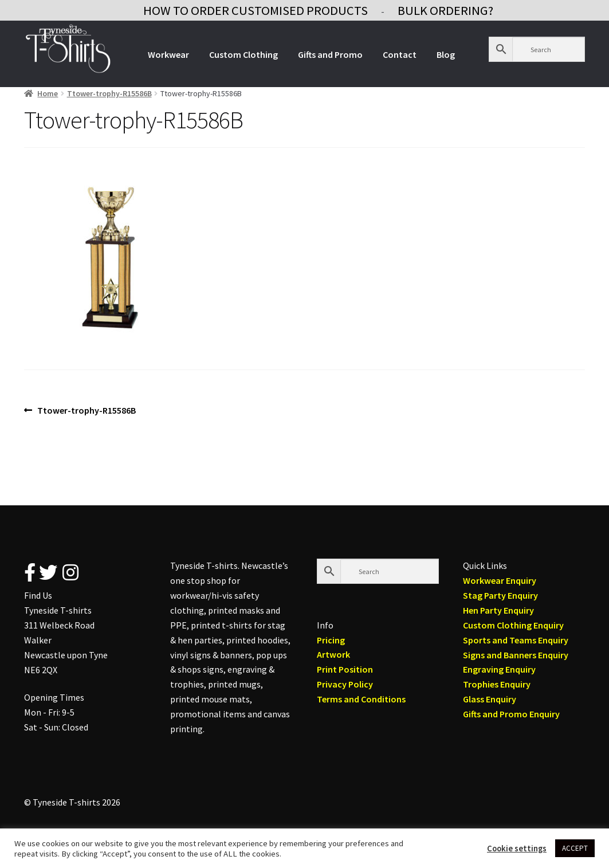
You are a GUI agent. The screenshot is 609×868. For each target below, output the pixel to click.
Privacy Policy (345, 684)
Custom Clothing (243, 54)
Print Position (345, 669)
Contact (400, 54)
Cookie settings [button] (517, 849)
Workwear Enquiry (500, 580)
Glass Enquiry (490, 699)
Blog (446, 54)
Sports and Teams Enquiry (516, 640)
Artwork (333, 654)
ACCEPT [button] (575, 848)
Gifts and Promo (330, 54)
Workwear (168, 54)
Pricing (331, 640)
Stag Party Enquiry (500, 595)
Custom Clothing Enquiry (513, 625)
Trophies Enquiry (497, 684)
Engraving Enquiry (499, 669)
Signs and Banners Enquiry (516, 655)
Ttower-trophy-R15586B (109, 93)
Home (48, 93)
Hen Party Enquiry (498, 610)
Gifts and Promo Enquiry (511, 714)
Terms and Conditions (361, 699)
